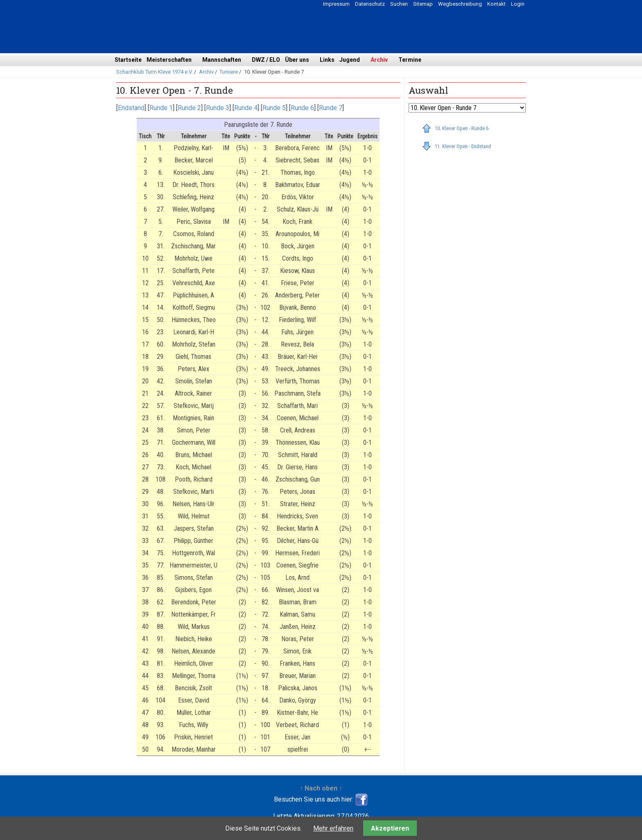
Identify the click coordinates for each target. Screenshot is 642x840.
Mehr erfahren (333, 828)
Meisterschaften (169, 60)
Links (327, 60)
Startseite (128, 60)
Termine (410, 60)
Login (518, 4)
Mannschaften (222, 60)
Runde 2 (189, 108)
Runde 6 (302, 108)
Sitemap (423, 4)
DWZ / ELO (266, 60)
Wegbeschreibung (460, 4)
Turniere (229, 72)
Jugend (350, 60)
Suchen (399, 4)
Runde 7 (331, 108)
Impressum (336, 4)
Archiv (379, 60)
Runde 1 (161, 108)
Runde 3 (218, 108)
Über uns (297, 60)
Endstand (131, 108)
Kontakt (496, 4)
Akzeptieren (390, 828)
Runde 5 (274, 108)
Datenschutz (370, 4)
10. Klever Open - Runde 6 (462, 128)
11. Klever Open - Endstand (463, 146)
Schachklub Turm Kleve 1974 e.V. (155, 72)
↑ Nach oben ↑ (321, 788)
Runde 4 (246, 108)
